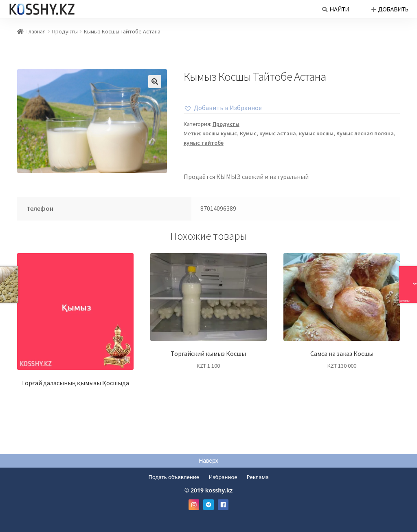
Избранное (223, 477)
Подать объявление (174, 477)
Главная (36, 31)
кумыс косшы (316, 133)
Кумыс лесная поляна (365, 133)
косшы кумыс (220, 133)
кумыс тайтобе (204, 143)
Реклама (258, 477)
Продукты (65, 31)
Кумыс (248, 133)
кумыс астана (278, 133)
